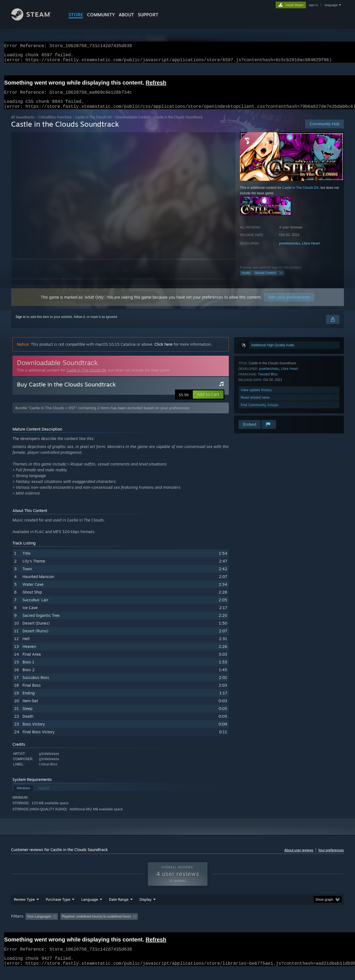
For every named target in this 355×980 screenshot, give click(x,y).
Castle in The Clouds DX (93, 124)
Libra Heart (311, 250)
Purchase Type (58, 910)
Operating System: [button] (224, 927)
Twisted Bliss (268, 381)
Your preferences (331, 857)
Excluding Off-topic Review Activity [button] (95, 927)
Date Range (119, 910)
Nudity (246, 279)
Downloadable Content (133, 124)
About (126, 15)
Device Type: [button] (296, 927)
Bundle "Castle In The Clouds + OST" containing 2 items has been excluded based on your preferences (102, 414)
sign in (313, 5)
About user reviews (299, 857)
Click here (163, 351)
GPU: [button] (271, 927)
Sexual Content (265, 279)
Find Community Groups (260, 412)
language (331, 5)
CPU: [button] (253, 927)
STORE (76, 15)
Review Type (24, 910)
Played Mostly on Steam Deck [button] (178, 927)
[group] (177, 927)
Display (145, 910)
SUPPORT (148, 15)
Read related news (255, 404)
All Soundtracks (23, 124)
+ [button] (281, 279)
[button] (208, 401)
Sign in (21, 324)
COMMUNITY (101, 15)
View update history (256, 397)
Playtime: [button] (138, 927)
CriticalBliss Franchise (55, 124)
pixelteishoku (289, 250)
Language (90, 910)
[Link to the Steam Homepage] (35, 19)
